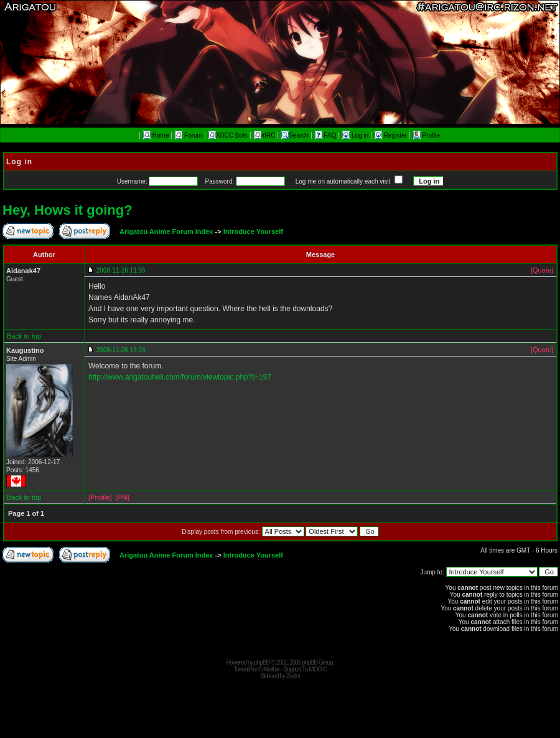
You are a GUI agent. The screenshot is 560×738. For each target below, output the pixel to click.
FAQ (327, 135)
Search (295, 135)
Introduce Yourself (253, 231)
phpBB (262, 662)
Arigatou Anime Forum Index (166, 231)
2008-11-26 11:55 (121, 270)
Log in (356, 135)
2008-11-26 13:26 (121, 350)
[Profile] (100, 497)
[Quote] (542, 270)
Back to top (24, 336)
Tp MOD (312, 669)
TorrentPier (245, 669)
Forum (189, 135)
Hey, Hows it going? (68, 210)
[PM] (122, 497)
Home (156, 135)
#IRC (265, 135)
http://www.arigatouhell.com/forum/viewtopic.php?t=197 (180, 377)
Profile (427, 135)
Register (392, 135)
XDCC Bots (228, 135)
